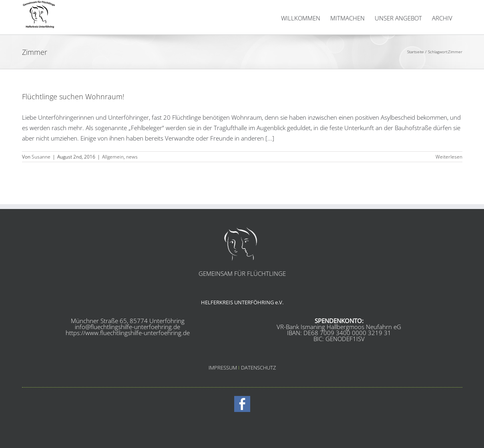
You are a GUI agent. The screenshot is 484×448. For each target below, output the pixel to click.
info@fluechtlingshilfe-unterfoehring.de (128, 347)
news (132, 177)
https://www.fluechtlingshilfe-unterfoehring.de (128, 353)
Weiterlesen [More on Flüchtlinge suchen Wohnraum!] (449, 177)
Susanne (41, 177)
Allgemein (113, 177)
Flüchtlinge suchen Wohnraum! (73, 117)
